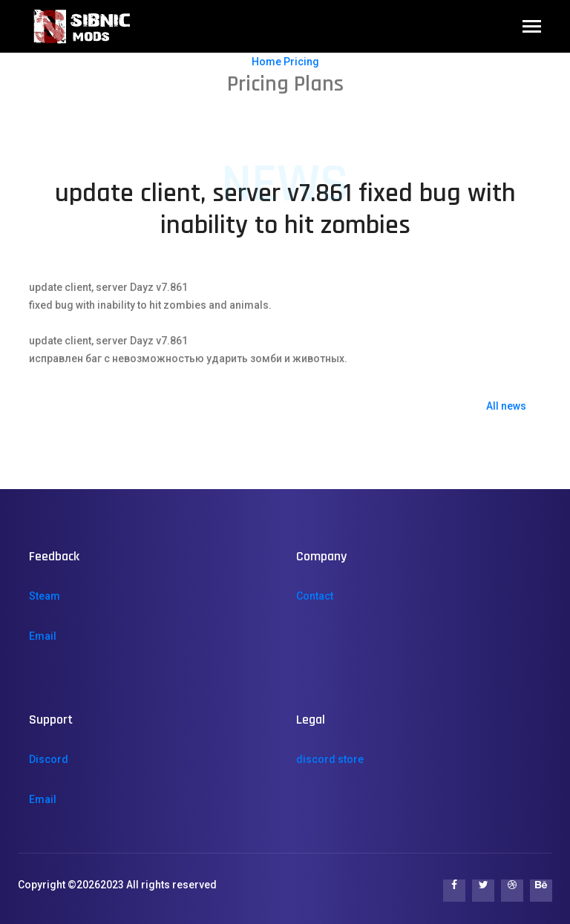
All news (506, 406)
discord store (330, 759)
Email (43, 636)
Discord (49, 759)
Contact (315, 596)
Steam (45, 596)
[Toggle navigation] (532, 28)
